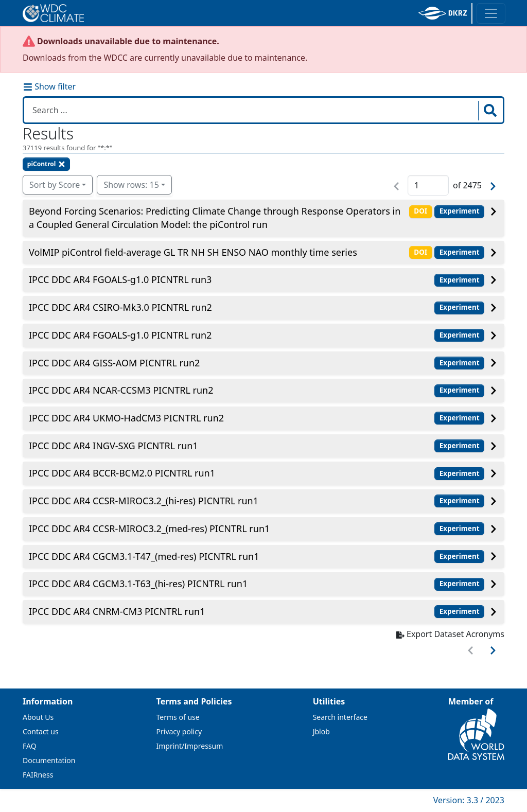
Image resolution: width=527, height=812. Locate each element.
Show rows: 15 (131, 185)
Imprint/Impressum (190, 746)
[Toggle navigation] (491, 13)
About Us (38, 717)
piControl (47, 164)
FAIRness (38, 775)
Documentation (49, 760)
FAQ (30, 746)
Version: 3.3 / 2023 (469, 800)
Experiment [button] (460, 211)
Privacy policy (179, 731)
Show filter (49, 86)
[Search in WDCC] (252, 110)
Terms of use (178, 717)
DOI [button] (420, 211)
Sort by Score (55, 185)
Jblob (321, 731)
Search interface (340, 717)
